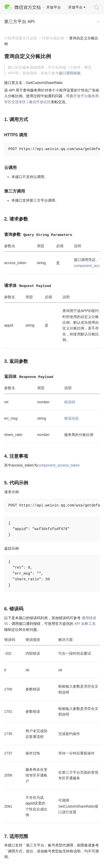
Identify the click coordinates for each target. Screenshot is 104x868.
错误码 (70, 402)
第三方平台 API (19, 22)
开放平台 (75, 7)
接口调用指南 (70, 73)
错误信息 (71, 418)
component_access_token (59, 465)
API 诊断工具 (85, 624)
